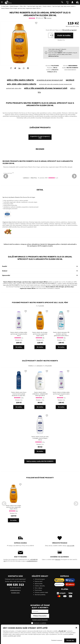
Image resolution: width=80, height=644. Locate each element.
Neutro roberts (47, 6)
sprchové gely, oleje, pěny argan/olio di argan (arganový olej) (55, 84)
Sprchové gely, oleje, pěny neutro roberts (64, 6)
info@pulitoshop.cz (32, 561)
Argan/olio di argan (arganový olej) (40, 137)
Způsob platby (39, 584)
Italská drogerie (14, 6)
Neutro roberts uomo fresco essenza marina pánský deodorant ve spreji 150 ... (19, 394)
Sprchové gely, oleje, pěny (34, 6)
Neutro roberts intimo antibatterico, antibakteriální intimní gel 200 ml (40, 394)
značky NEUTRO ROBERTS (49, 284)
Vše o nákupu (38, 588)
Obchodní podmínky (40, 595)
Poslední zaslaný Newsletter (40, 620)
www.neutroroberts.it (70, 70)
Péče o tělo (23, 6)
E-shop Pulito (5, 6)
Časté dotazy (38, 590)
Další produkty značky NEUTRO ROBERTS (40, 361)
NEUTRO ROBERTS (72, 68)
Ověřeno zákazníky (40, 586)
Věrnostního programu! (69, 30)
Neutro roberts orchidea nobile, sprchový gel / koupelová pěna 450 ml (19, 334)
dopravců (58, 560)
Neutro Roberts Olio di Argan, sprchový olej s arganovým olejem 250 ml (21, 8)
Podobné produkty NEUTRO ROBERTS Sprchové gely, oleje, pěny (40, 303)
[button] (76, 628)
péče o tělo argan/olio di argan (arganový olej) (46, 88)
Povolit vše (70, 640)
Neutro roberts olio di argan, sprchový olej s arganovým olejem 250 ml (40, 334)
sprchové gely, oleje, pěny (14, 88)
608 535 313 (15, 585)
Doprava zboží (39, 581)
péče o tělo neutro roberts (20, 80)
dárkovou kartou (53, 56)
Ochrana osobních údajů (41, 592)
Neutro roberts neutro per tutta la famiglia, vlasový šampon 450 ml (40, 438)
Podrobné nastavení (57, 640)
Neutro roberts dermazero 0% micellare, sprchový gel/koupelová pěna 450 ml (61, 334)
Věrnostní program (40, 579)
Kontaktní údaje (15, 593)
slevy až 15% (71, 546)
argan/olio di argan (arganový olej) (50, 80)
